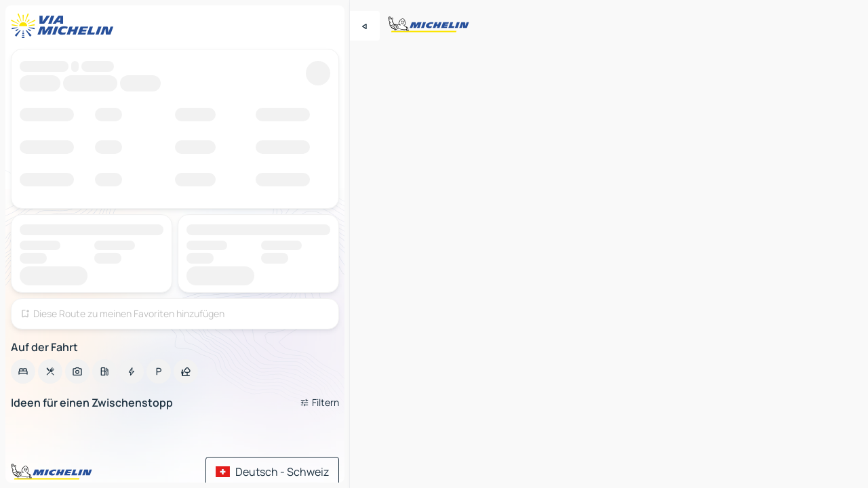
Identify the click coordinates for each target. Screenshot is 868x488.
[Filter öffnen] (319, 403)
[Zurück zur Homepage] (65, 26)
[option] (23, 371)
